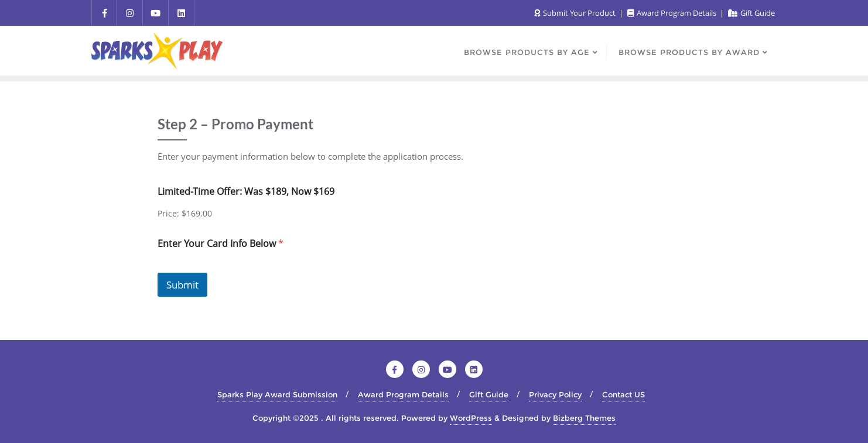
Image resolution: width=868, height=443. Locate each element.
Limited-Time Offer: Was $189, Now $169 (246, 192)
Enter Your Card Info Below (221, 244)
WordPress (471, 418)
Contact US (623, 394)
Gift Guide (751, 13)
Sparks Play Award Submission (277, 394)
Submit (182, 285)
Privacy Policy (555, 394)
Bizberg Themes (584, 418)
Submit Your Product (576, 13)
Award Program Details (673, 13)
